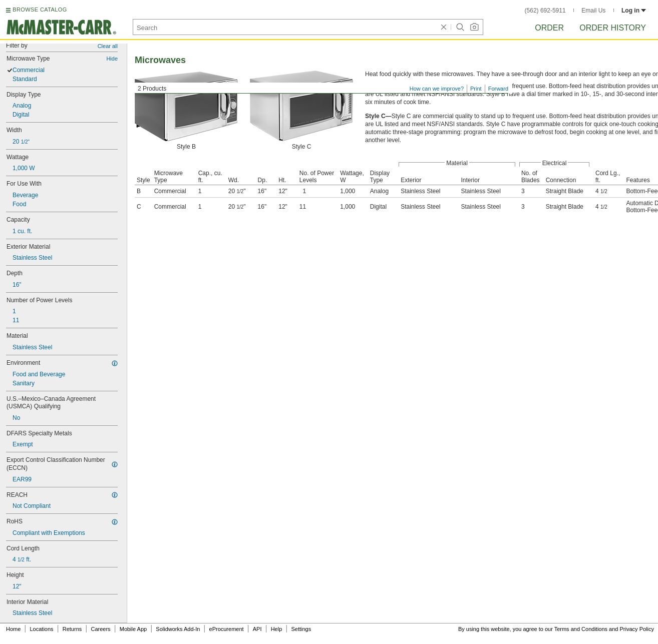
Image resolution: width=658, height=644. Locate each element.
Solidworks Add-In (178, 629)
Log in (634, 11)
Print (476, 89)
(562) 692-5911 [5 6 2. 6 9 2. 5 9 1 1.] (545, 11)
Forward (498, 89)
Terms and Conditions (581, 629)
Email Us (593, 11)
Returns (72, 629)
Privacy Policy (637, 629)
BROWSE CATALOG (40, 10)
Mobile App (133, 629)
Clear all (108, 46)
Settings (301, 629)
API (257, 629)
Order (549, 28)
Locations (42, 629)
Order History (613, 28)
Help (277, 629)
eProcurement (227, 629)
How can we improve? (437, 89)
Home (13, 629)
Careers (100, 629)
